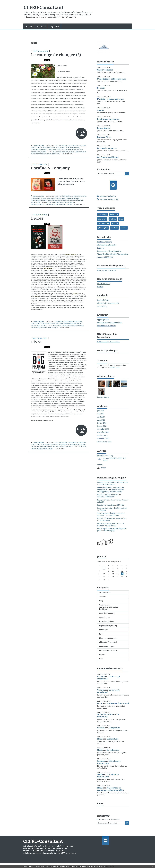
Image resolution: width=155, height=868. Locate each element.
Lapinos (103, 510)
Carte (100, 803)
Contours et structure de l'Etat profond (112, 508)
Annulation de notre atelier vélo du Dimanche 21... (110, 489)
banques (59, 204)
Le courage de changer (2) (56, 55)
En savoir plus (110, 866)
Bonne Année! (104, 128)
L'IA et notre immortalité (109, 762)
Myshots (100, 287)
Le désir (101, 88)
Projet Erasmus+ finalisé (106, 326)
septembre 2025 (103, 438)
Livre (59, 150)
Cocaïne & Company (50, 168)
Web (38, 202)
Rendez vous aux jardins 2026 (108, 523)
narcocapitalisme (37, 204)
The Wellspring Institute (106, 245)
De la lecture (113, 750)
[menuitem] (29, 26)
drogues (59, 202)
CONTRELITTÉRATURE (106, 497)
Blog (56, 146)
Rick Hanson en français (108, 650)
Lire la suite (81, 134)
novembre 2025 (103, 432)
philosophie (103, 228)
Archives (41, 26)
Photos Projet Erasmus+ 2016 (108, 303)
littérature (114, 214)
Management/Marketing (69, 150)
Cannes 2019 (102, 306)
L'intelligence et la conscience (112, 79)
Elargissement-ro (104, 284)
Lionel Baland (114, 515)
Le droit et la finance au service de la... (112, 518)
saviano (49, 202)
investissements (50, 204)
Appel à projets (103, 320)
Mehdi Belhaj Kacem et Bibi (108, 495)
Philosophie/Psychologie (108, 642)
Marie (100, 739)
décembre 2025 (103, 429)
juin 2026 (101, 411)
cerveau (124, 228)
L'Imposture (115, 728)
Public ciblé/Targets (77, 200)
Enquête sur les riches (106, 505)
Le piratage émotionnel (108, 119)
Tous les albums (103, 397)
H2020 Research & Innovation (108, 342)
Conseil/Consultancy (48, 148)
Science (44, 152)
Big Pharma (81, 270)
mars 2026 (101, 420)
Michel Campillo (105, 714)
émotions (114, 228)
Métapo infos (105, 520)
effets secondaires (77, 326)
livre (54, 202)
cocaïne (65, 202)
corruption (35, 328)
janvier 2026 (102, 426)
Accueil (29, 26)
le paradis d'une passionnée (111, 524)
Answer (101, 110)
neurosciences (103, 223)
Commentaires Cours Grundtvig (109, 251)
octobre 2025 (102, 435)
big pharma (83, 447)
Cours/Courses (60, 148)
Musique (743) (103, 500)
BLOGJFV (121, 505)
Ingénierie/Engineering (39, 150)
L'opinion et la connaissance (111, 99)
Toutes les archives (104, 442)
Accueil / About (105, 592)
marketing (39, 449)
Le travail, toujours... (107, 148)
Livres (37, 218)
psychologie (103, 214)
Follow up (101, 248)
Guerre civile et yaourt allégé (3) (113, 501)
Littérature (52, 150)
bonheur (113, 219)
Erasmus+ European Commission (110, 323)
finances (71, 202)
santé (77, 152)
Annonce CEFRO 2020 (105, 257)
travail (72, 152)
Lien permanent (37, 146)
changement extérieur (60, 152)
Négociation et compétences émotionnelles (110, 789)
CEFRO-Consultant (43, 7)
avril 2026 (101, 417)
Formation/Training (73, 148)
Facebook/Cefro (103, 300)
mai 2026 (101, 414)
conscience (102, 219)
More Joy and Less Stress (107, 270)
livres (55, 326)
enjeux (50, 449)
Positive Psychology (105, 242)
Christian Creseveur (108, 485)
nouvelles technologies (51, 154)
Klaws (103, 468)
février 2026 (102, 423)
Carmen (101, 676)
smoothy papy (110, 531)
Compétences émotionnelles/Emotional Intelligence (109, 607)
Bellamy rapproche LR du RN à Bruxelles (113, 482)
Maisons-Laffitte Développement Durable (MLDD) (110, 491)
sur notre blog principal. (71, 183)
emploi (69, 204)
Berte (100, 703)
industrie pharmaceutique (49, 328)
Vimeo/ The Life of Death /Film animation (113, 254)
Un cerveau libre (105, 70)
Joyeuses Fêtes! (104, 137)
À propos (55, 26)
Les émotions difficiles (108, 157)
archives (115, 223)
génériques (66, 326)
